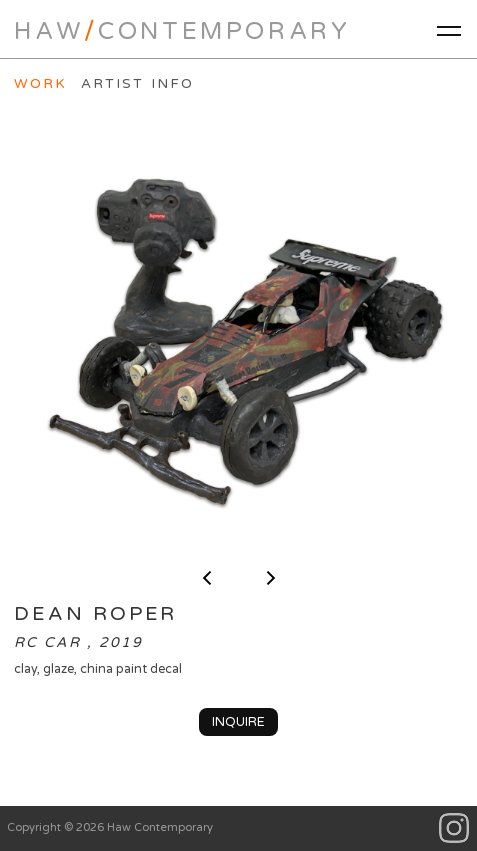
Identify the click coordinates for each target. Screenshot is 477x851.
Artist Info (137, 84)
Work (40, 84)
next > (271, 578)
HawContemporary (182, 31)
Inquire (238, 722)
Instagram (454, 828)
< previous (207, 578)
